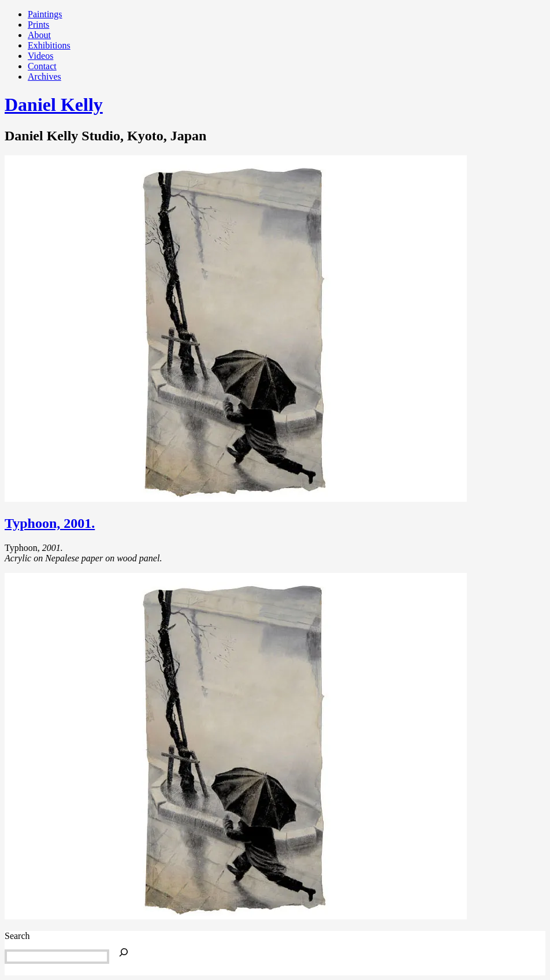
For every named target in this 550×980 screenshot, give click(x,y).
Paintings (45, 14)
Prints (38, 25)
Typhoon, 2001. (50, 523)
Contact (42, 66)
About (39, 35)
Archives (44, 77)
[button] (236, 329)
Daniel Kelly (54, 105)
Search (17, 936)
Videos (40, 56)
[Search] (124, 953)
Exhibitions (49, 45)
